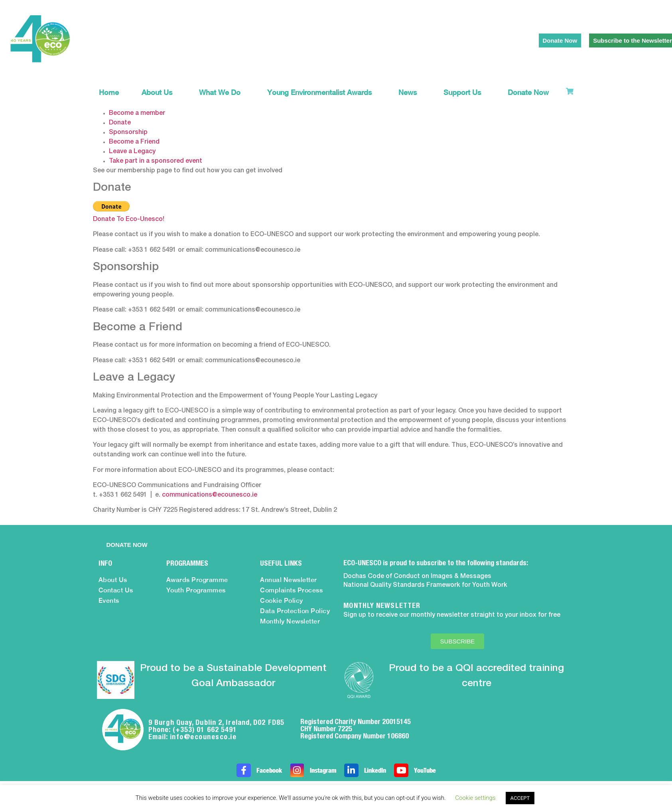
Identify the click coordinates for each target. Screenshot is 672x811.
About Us (159, 92)
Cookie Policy (282, 601)
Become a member (137, 113)
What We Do (222, 92)
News (410, 92)
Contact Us (116, 590)
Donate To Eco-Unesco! (129, 219)
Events (109, 601)
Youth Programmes (196, 590)
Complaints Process (291, 590)
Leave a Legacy (132, 152)
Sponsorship (128, 132)
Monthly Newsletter (290, 621)
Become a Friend (134, 142)
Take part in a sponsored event (156, 161)
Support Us (464, 92)
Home (109, 92)
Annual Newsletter (289, 580)
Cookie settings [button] (475, 798)
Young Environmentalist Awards (321, 92)
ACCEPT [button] (520, 798)
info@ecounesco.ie (203, 737)
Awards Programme (197, 580)
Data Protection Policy (295, 611)
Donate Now (528, 92)
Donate (120, 123)
